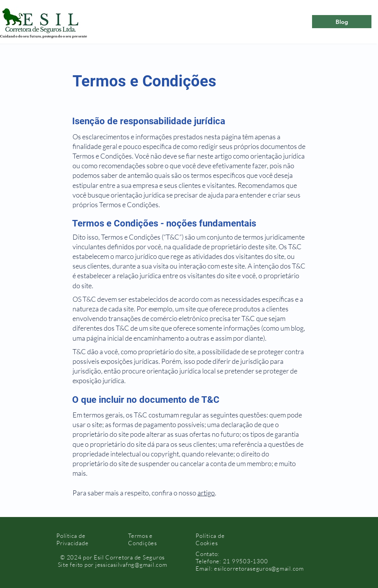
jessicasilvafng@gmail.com (131, 565)
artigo (206, 493)
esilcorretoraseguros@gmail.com (259, 569)
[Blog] (342, 22)
